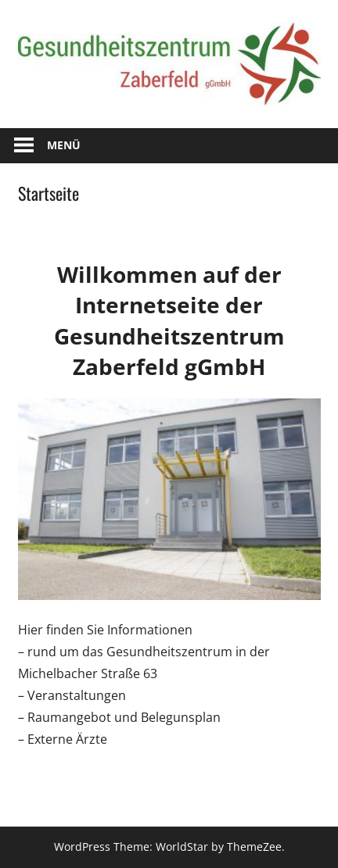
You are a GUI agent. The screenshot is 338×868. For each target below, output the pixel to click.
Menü (64, 145)
